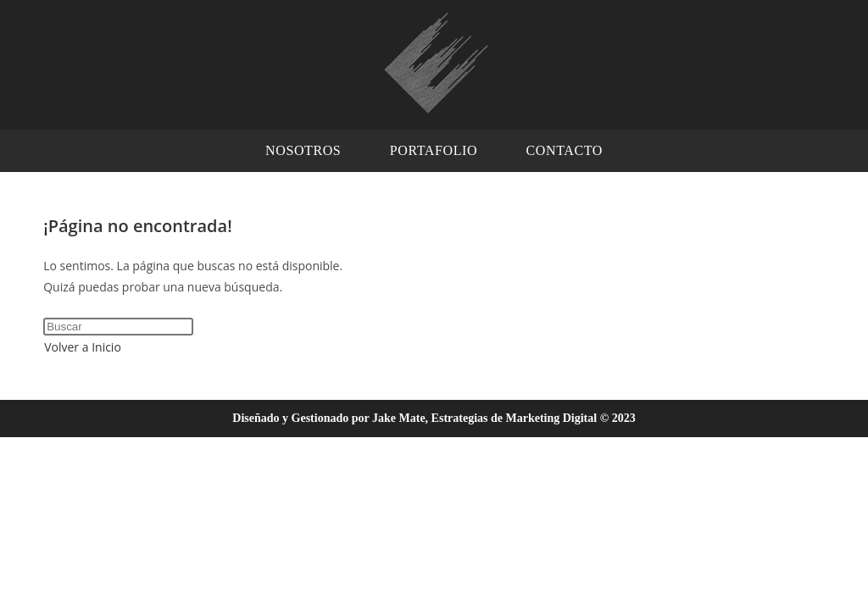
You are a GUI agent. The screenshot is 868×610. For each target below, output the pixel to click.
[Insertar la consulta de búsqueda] (118, 327)
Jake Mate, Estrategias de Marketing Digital (484, 418)
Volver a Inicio (83, 347)
